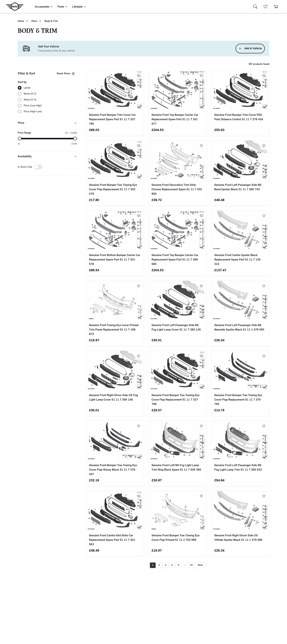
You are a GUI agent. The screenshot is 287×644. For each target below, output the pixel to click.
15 (193, 565)
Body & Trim (51, 21)
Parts (34, 21)
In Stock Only (25, 167)
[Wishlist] (266, 7)
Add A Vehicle (250, 49)
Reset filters (66, 74)
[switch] (38, 167)
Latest (27, 88)
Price (47, 123)
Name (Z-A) (30, 100)
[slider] (20, 139)
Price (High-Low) (33, 112)
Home (21, 21)
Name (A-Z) (30, 94)
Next (202, 565)
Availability (47, 157)
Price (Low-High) (33, 106)
